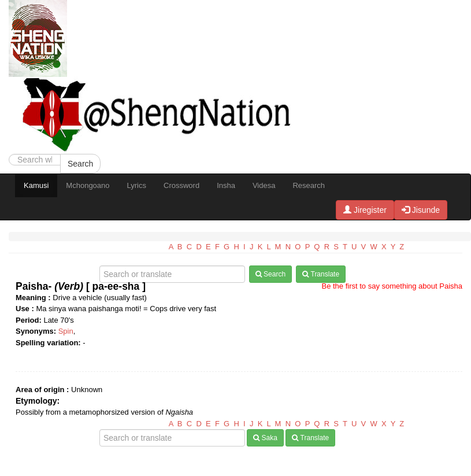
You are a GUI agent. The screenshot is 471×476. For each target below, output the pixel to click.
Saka (265, 438)
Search (80, 164)
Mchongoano (88, 185)
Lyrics (137, 185)
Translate (321, 274)
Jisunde (421, 210)
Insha (226, 185)
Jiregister (365, 210)
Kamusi (36, 185)
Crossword (181, 185)
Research (309, 185)
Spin (66, 331)
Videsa (264, 185)
